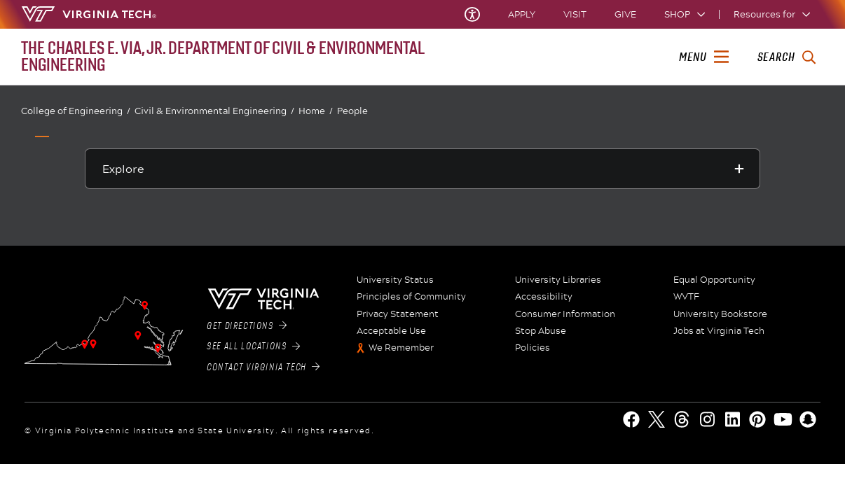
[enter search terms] (786, 57)
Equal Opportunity (714, 280)
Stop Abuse (541, 331)
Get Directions (247, 326)
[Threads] (682, 419)
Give (625, 14)
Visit (575, 14)
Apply (522, 14)
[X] (657, 419)
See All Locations (253, 346)
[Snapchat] (808, 419)
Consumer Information (565, 314)
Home (316, 111)
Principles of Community (411, 297)
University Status (395, 280)
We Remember (401, 348)
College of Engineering (76, 111)
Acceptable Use (391, 331)
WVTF (686, 297)
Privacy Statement (398, 314)
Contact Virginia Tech (263, 367)
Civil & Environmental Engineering (214, 111)
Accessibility (544, 297)
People (352, 111)
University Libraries (558, 280)
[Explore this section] (423, 169)
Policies (533, 348)
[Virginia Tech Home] (89, 14)
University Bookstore (720, 314)
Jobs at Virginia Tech (719, 331)
